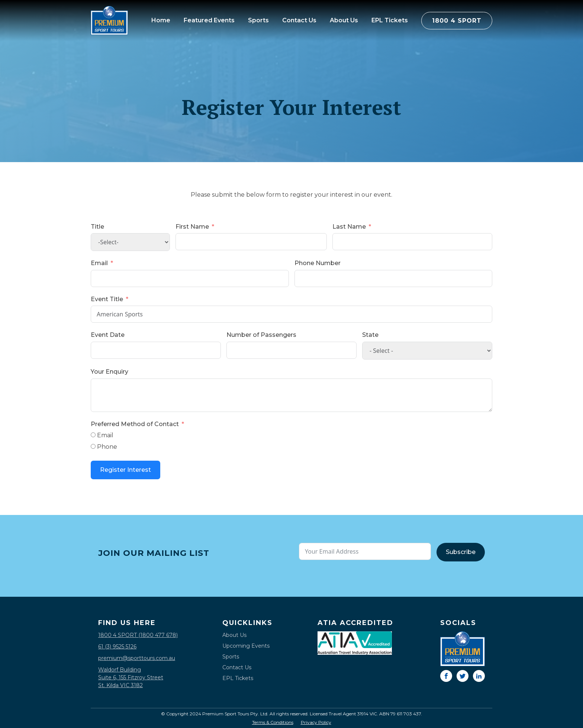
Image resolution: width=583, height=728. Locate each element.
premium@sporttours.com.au (137, 658)
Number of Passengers (261, 335)
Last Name (349, 227)
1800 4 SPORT (457, 21)
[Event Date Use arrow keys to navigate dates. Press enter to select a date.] (156, 350)
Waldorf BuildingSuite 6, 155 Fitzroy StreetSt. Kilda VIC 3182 (131, 677)
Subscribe (461, 552)
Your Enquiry (109, 372)
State (370, 335)
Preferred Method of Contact (135, 424)
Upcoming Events (246, 646)
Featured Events (209, 20)
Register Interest (125, 470)
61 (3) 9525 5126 (117, 647)
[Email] (93, 435)
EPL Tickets (390, 20)
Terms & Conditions (273, 722)
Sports (258, 20)
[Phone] (93, 446)
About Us (344, 20)
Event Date (108, 335)
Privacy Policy (316, 722)
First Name (192, 227)
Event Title (107, 299)
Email (99, 263)
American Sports (291, 314)
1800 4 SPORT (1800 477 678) (138, 635)
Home (161, 20)
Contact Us (299, 20)
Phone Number (318, 263)
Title (97, 227)
